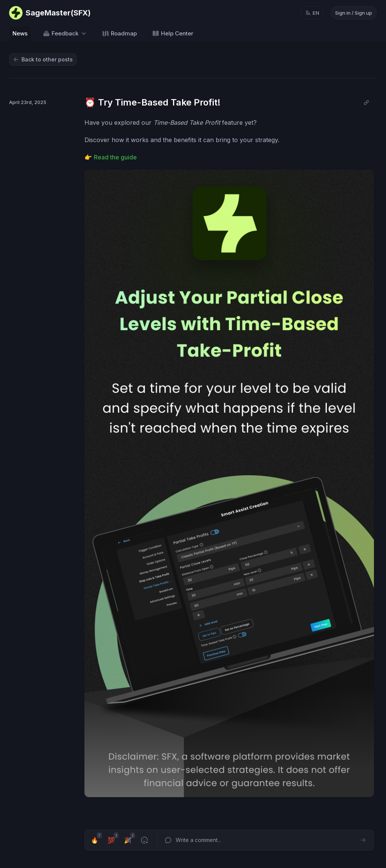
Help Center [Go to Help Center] (173, 34)
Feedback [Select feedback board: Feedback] (65, 34)
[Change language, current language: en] (312, 13)
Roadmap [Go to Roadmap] (119, 34)
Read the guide (115, 157)
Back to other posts (43, 59)
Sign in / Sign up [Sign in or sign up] (354, 13)
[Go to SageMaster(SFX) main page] (50, 13)
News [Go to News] (20, 33)
